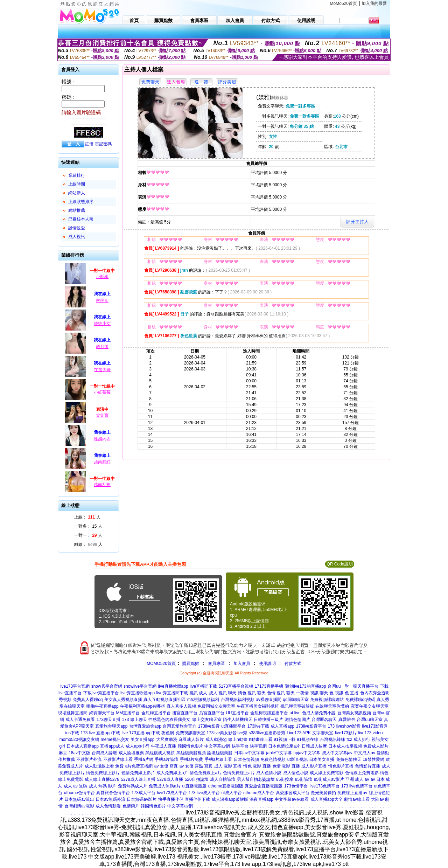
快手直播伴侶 (171, 799)
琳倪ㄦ (102, 300)
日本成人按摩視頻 (345, 746)
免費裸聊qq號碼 (360, 700)
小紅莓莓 (102, 392)
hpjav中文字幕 (307, 753)
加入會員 (242, 664)
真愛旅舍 (347, 720)
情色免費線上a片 (206, 773)
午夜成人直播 (163, 746)
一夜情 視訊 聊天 (312, 693)
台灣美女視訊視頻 (354, 713)
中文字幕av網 (217, 746)
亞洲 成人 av (357, 779)
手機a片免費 (192, 759)
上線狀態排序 (81, 202)
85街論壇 (304, 779)
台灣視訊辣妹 (332, 739)
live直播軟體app (173, 686)
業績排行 (77, 175)
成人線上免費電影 (327, 773)
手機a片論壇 (166, 759)
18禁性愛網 (373, 759)
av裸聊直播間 (269, 700)
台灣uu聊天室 (369, 720)
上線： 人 (87, 517)
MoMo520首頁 (344, 4)
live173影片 (346, 733)
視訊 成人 (198, 693)
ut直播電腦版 (194, 786)
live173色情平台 (324, 786)
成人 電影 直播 (228, 766)
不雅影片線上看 (118, 759)
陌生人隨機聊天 (238, 720)
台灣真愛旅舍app (145, 726)
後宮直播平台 (185, 713)
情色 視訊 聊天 (252, 693)
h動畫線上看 (261, 739)
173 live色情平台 (357, 786)
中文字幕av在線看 (292, 799)
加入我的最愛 (374, 4)
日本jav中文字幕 (249, 753)
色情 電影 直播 (286, 766)
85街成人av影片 (329, 779)
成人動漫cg (216, 739)
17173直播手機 (269, 686)
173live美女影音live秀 (227, 733)
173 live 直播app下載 (100, 733)
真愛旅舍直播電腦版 (264, 786)
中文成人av (365, 753)
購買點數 (190, 664)
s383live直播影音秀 (267, 733)
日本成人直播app (83, 746)
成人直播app (282, 726)
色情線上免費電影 (362, 773)
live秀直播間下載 (172, 693)
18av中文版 (79, 753)
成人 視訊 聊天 (223, 693)
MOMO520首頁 (161, 664)
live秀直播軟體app (138, 693)
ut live (295, 713)
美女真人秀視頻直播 (123, 700)
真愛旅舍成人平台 (293, 793)
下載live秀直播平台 (101, 693)
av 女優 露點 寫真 (196, 766)
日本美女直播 (322, 759)
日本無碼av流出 (79, 799)
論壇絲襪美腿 (220, 753)
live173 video (370, 733)
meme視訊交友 (115, 739)
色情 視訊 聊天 (281, 693)
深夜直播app (261, 799)
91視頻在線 (307, 739)
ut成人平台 (232, 793)
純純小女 (102, 324)
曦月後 (102, 347)
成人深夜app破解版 (230, 799)
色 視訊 (336, 693)
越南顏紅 (102, 462)
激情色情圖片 (297, 720)
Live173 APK (299, 733)
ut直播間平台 (233, 726)
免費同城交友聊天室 (216, 706)
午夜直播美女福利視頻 (258, 706)
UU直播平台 (237, 713)
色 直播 (352, 693)
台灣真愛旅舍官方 (180, 726)
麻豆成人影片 (191, 739)
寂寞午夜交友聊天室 (370, 706)
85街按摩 (285, 779)
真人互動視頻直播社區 (164, 700)
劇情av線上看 (357, 799)
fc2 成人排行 (358, 739)
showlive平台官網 (140, 686)
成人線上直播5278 (102, 779)
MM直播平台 (128, 713)
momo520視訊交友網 (79, 739)
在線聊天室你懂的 (332, 706)
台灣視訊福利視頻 (238, 700)
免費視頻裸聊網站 (327, 700)
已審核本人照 (81, 219)
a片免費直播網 (139, 766)
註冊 (89, 144)
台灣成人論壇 (104, 753)
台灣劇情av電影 (79, 806)
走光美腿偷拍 (323, 793)
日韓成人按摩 (314, 746)
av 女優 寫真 (166, 766)
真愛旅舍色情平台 (113, 793)
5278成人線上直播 (138, 779)
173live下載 (258, 726)
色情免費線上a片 (239, 773)
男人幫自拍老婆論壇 (256, 779)
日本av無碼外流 (110, 799)
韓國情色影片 (190, 746)
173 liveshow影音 (344, 726)
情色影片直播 (341, 766)
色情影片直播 (367, 766)
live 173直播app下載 (141, 733)
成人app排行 (138, 746)
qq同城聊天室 (296, 700)
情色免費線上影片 (103, 773)
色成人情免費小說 (319, 713)
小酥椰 (102, 277)
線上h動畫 (238, 739)
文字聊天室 (323, 733)
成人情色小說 (296, 773)
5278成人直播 (170, 779)
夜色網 (168, 733)
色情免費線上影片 (138, 773)
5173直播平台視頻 (236, 686)
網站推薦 (77, 210)
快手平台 (240, 746)
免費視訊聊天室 (190, 733)
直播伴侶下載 (197, 799)
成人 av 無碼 (75, 786)
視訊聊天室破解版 (297, 706)
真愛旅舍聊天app (111, 726)
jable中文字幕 (279, 753)
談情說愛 (77, 228)
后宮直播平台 (212, 713)
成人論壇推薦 (131, 753)
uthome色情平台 (79, 793)
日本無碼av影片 (142, 799)
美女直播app (142, 739)
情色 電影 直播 (257, 766)
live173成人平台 (172, 793)
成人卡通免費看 (80, 720)
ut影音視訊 (297, 759)
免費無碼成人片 (133, 786)
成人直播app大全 (327, 799)
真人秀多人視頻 (181, 706)
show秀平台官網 (107, 686)
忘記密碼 (103, 144)
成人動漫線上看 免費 (104, 766)
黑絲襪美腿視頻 (191, 753)
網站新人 (77, 193)
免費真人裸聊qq (88, 700)
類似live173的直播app (306, 686)
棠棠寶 (102, 415)
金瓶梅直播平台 (156, 713)
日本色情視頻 (246, 759)
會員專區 (216, 664)
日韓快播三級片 (268, 720)
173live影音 (209, 726)
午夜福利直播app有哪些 (142, 706)
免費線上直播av (352, 793)
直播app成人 (112, 746)
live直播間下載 (203, 686)
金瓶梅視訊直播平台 (269, 713)
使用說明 (267, 664)
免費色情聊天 (349, 759)
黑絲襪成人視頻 (160, 753)
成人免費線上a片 (172, 773)
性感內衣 (102, 439)
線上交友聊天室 (207, 720)
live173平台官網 (75, 686)
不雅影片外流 (89, 759)
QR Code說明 (339, 564)
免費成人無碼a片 (165, 786)
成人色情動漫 (108, 806)
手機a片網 (144, 759)
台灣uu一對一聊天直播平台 (353, 686)
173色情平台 (296, 786)
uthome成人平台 (259, 793)
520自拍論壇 (197, 779)
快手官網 (258, 746)
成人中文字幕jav (337, 753)
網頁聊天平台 (102, 713)
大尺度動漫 (167, 739)
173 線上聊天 (134, 720)
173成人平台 (143, 793)
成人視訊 (77, 237)
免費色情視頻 (273, 759)
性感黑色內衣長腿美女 (169, 720)
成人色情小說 (269, 773)
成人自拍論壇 (223, 779)
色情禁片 (131, 806)
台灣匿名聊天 (324, 720)
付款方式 (293, 664)
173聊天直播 (108, 720)
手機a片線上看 (219, 759)
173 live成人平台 (204, 793)
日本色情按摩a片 (284, 746)
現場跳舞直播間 (73, 713)
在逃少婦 (102, 370)
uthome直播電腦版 (226, 786)
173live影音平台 (311, 726)
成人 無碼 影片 (103, 786)
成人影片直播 (314, 766)
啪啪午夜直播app (103, 706)
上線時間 (77, 184)
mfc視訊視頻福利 (203, 700)
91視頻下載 (284, 739)
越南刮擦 (102, 485)
